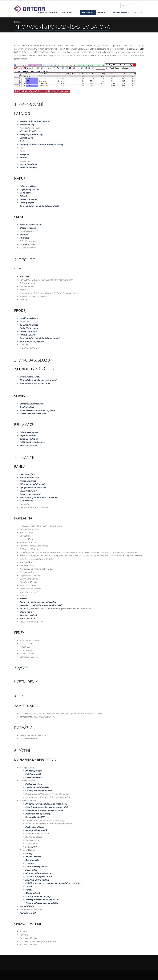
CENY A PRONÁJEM (120, 12)
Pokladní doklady (34, 777)
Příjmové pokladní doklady (33, 484)
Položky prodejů (33, 774)
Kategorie (24, 154)
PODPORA (103, 12)
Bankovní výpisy (28, 474)
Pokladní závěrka (33, 784)
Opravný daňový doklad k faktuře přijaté (39, 206)
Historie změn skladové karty (39, 873)
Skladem (29, 863)
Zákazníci (24, 276)
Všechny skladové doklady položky (42, 900)
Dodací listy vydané (29, 328)
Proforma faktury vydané (32, 341)
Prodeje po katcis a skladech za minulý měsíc (47, 807)
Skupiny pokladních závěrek (39, 791)
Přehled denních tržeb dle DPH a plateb (44, 810)
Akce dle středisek (28, 615)
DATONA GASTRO (70, 12)
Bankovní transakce (29, 478)
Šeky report (31, 847)
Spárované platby (28, 491)
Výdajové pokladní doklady (33, 487)
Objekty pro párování (30, 494)
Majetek (21, 668)
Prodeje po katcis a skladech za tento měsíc (46, 804)
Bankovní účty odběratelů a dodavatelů (39, 497)
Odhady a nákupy (28, 186)
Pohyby (29, 853)
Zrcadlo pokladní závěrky (37, 787)
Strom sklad (31, 870)
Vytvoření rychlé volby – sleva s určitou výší (41, 605)
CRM (18, 269)
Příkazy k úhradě (28, 481)
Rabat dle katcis (27, 618)
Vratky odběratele (28, 331)
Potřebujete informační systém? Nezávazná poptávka (42, 91)
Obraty (29, 890)
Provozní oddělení (28, 168)
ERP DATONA (88, 12)
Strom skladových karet (37, 867)
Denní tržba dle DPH (35, 817)
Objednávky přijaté (29, 325)
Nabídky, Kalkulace (29, 318)
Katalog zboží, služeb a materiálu (35, 121)
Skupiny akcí (26, 612)
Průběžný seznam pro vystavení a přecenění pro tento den (53, 883)
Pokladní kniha (27, 906)
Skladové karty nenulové (37, 880)
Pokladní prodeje (33, 771)
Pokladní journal (28, 913)
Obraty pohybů (32, 893)
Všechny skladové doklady (38, 896)
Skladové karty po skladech (38, 877)
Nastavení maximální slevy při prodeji (38, 602)
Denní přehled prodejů (36, 830)
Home (17, 22)
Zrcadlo (29, 886)
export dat (64, 49)
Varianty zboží (26, 138)
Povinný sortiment (29, 164)
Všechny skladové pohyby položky (42, 903)
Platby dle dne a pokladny (38, 814)
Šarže (22, 141)
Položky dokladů (33, 857)
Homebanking (26, 501)
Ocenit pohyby (32, 860)
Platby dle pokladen (35, 827)
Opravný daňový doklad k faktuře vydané (40, 338)
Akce (22, 609)
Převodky (24, 234)
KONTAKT (137, 12)
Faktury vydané (27, 335)
